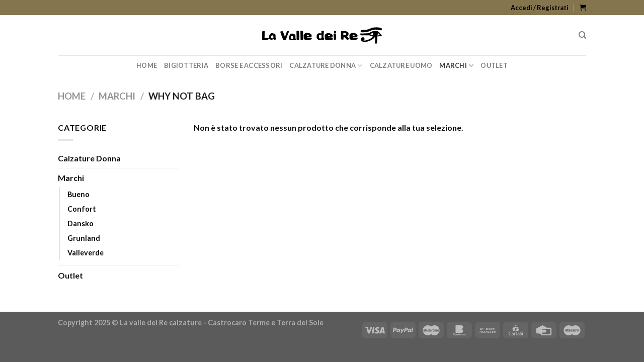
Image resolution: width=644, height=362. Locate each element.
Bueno (78, 194)
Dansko (80, 223)
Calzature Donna (326, 66)
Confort (82, 209)
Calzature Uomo (401, 65)
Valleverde (86, 253)
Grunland (84, 238)
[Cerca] (582, 35)
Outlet (494, 65)
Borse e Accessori (249, 65)
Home (147, 65)
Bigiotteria (186, 65)
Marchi (456, 66)
